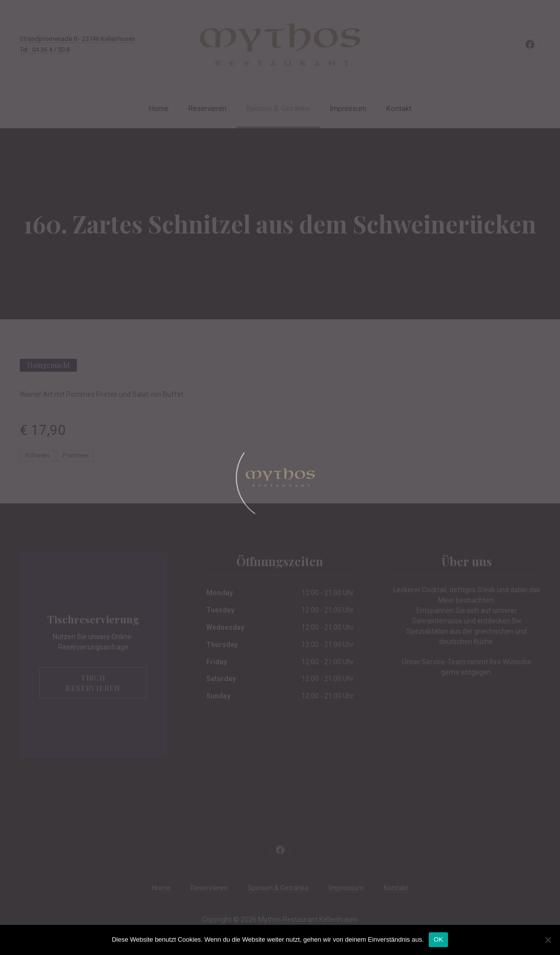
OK (438, 939)
